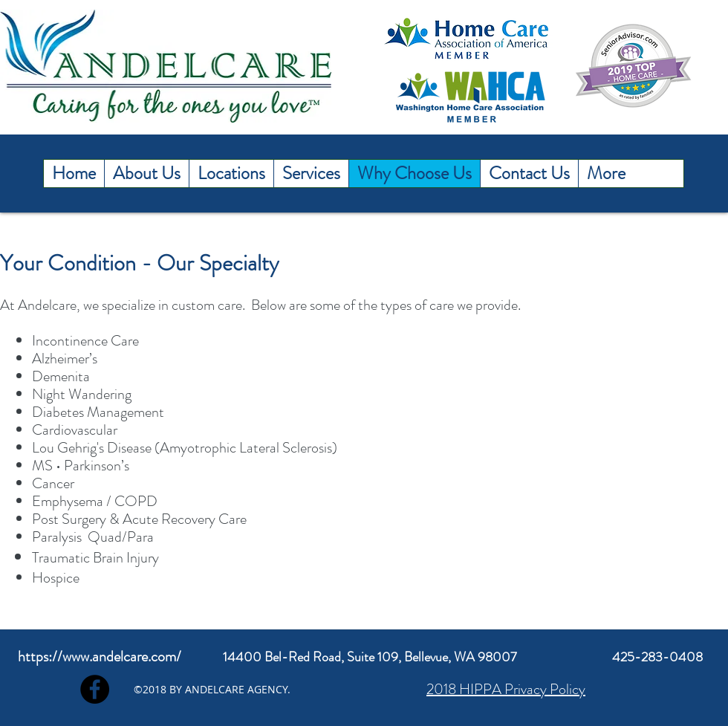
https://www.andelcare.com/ (100, 657)
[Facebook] (95, 689)
